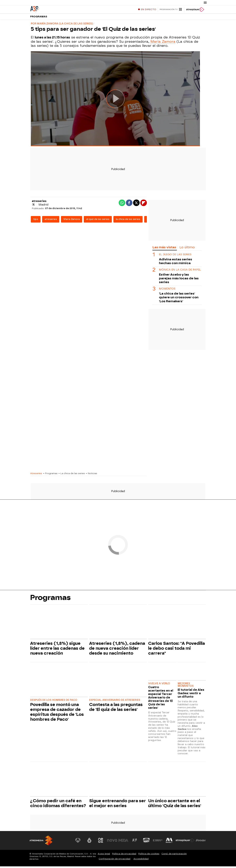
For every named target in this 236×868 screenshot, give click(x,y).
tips (36, 221)
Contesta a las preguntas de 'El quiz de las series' (116, 709)
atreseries (51, 221)
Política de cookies (149, 855)
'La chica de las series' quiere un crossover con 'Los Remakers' (179, 299)
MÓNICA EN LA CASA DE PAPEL (180, 271)
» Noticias (92, 475)
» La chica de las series (72, 475)
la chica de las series (128, 221)
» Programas (50, 475)
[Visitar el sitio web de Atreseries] (135, 842)
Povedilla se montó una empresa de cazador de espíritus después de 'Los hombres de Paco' (57, 714)
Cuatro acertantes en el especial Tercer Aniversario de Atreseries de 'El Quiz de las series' (161, 699)
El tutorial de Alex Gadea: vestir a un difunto (191, 695)
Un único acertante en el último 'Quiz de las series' (175, 805)
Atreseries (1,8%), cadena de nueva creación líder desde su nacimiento (117, 650)
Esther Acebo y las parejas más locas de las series (179, 280)
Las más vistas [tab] (164, 249)
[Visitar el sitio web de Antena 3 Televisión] (78, 842)
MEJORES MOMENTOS (186, 686)
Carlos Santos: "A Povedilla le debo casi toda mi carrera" (177, 650)
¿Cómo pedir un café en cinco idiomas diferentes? (58, 805)
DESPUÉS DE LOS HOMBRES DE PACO (54, 702)
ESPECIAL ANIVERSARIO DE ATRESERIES (115, 702)
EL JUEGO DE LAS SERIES (175, 256)
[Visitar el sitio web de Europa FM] (158, 842)
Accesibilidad (141, 860)
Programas (39, 18)
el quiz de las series (98, 221)
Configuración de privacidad (114, 860)
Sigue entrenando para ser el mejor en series (118, 805)
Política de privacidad (124, 855)
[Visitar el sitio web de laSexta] (89, 842)
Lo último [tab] (187, 249)
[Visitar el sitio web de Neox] (101, 842)
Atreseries (36, 475)
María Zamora (163, 43)
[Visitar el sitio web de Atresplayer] (185, 842)
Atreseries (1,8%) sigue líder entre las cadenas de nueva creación (57, 650)
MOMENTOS (167, 290)
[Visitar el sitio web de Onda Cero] (146, 842)
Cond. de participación (174, 855)
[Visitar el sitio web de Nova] (112, 842)
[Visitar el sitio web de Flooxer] (201, 842)
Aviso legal (104, 855)
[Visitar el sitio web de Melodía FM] (169, 842)
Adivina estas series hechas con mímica (176, 263)
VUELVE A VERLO (159, 685)
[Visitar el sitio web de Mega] (124, 842)
